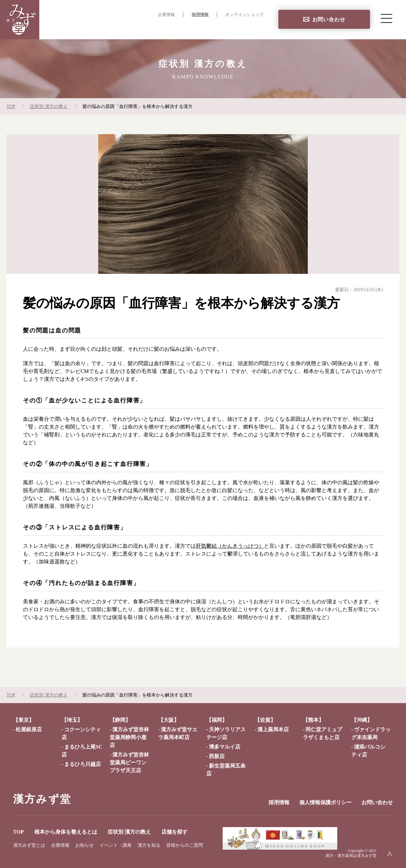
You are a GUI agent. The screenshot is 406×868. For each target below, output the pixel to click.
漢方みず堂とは (29, 845)
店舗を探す (250, 28)
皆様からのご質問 (185, 845)
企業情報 (166, 15)
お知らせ (84, 845)
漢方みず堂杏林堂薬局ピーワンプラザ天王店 (129, 762)
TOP (92, 28)
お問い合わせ (329, 19)
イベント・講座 (116, 845)
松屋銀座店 (29, 729)
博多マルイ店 (225, 747)
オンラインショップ (244, 15)
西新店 (217, 756)
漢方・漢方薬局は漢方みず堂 (351, 856)
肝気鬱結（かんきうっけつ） (230, 546)
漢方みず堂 (42, 799)
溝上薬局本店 (273, 729)
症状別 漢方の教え (204, 28)
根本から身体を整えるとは (139, 28)
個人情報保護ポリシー (325, 802)
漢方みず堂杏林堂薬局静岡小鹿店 (129, 737)
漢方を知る (149, 845)
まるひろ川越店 (83, 764)
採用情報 (200, 15)
